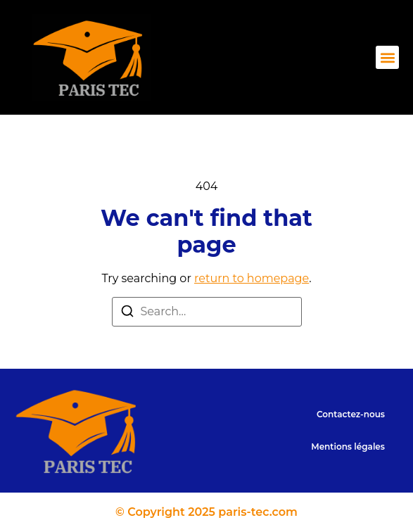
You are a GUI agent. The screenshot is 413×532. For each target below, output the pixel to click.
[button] (387, 57)
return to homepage (252, 278)
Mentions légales (348, 446)
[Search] (127, 313)
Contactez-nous (351, 414)
